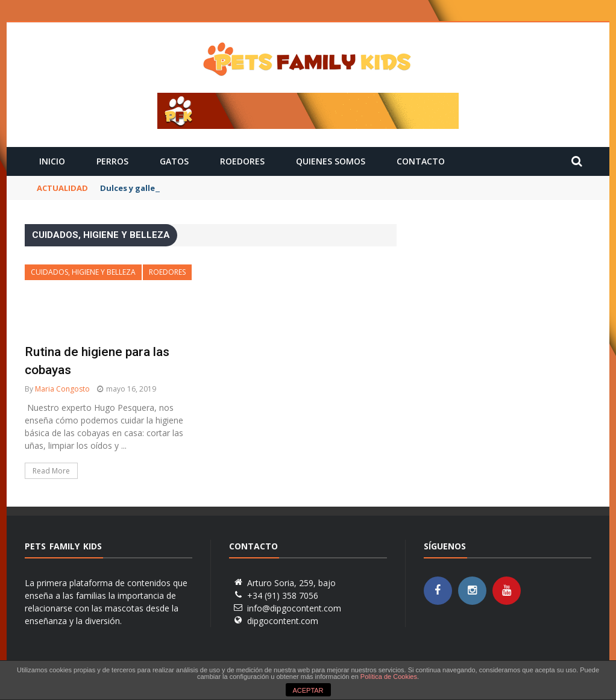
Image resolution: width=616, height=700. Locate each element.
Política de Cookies (389, 677)
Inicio (52, 161)
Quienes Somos (331, 161)
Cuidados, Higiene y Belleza (83, 272)
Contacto (421, 161)
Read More (51, 471)
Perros (112, 161)
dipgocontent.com (283, 621)
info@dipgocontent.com (294, 608)
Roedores (242, 161)
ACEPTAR (308, 690)
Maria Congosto (62, 389)
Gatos (174, 161)
